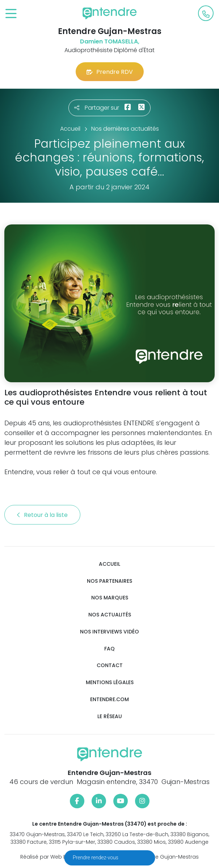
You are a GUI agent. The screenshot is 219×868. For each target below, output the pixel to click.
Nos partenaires (109, 581)
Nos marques (110, 598)
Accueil (109, 564)
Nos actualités (110, 615)
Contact (110, 665)
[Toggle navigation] (11, 14)
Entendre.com (109, 700)
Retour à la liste (42, 515)
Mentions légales (110, 682)
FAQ (109, 649)
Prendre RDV (110, 72)
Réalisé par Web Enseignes (55, 857)
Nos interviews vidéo (109, 632)
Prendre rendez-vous (96, 858)
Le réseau (110, 717)
